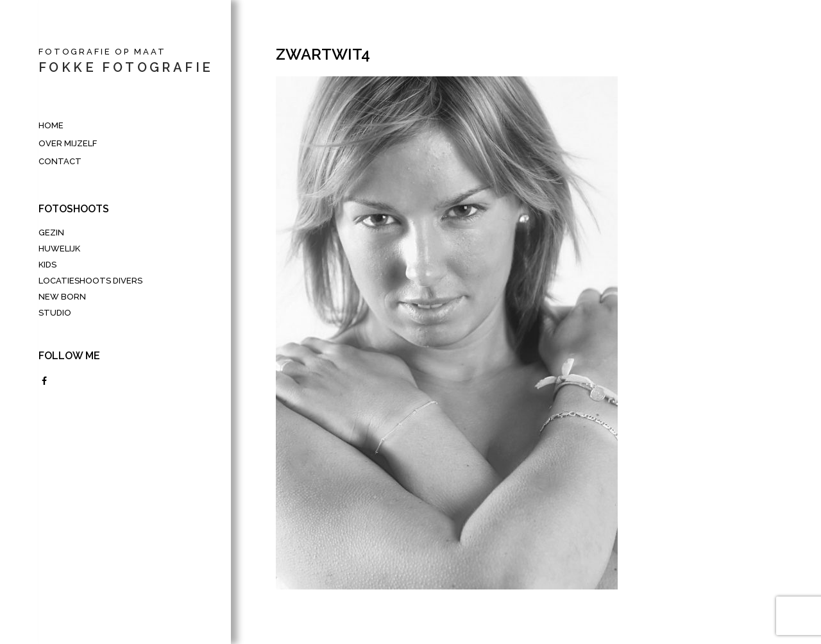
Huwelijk (59, 249)
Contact (60, 161)
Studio (55, 313)
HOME (51, 125)
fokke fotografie (126, 67)
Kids (47, 265)
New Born (62, 297)
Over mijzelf (68, 143)
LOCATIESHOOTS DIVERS (90, 281)
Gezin (51, 233)
